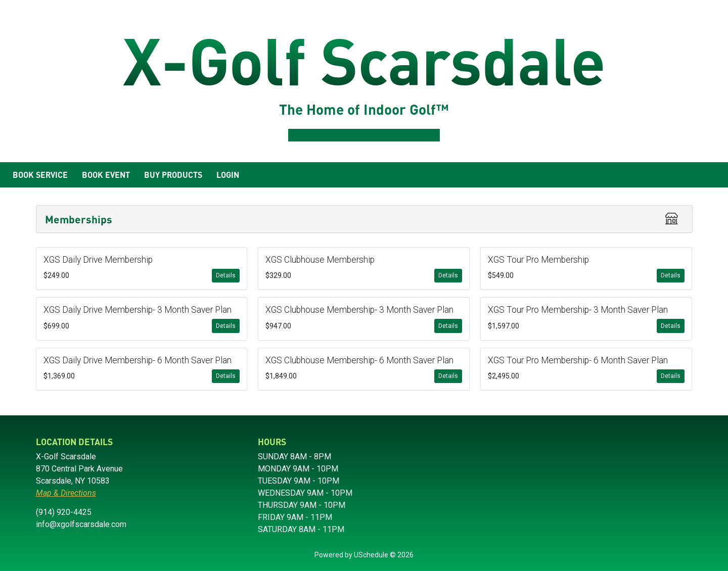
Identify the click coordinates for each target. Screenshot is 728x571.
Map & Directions (66, 493)
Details (226, 275)
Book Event (106, 175)
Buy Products (173, 175)
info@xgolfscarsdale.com (81, 524)
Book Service (40, 175)
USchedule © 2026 (384, 555)
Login (228, 175)
